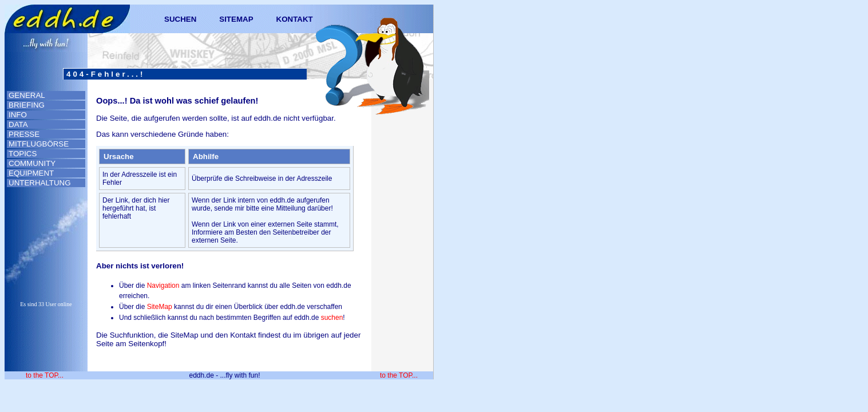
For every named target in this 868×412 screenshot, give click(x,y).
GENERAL (27, 95)
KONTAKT (295, 19)
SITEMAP (236, 19)
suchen (332, 318)
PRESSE (24, 134)
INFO (18, 115)
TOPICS (23, 154)
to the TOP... (45, 375)
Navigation (163, 286)
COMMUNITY (32, 163)
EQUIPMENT (31, 173)
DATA (18, 124)
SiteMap (160, 307)
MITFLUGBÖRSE (39, 144)
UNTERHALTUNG (40, 183)
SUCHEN (180, 19)
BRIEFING (27, 105)
